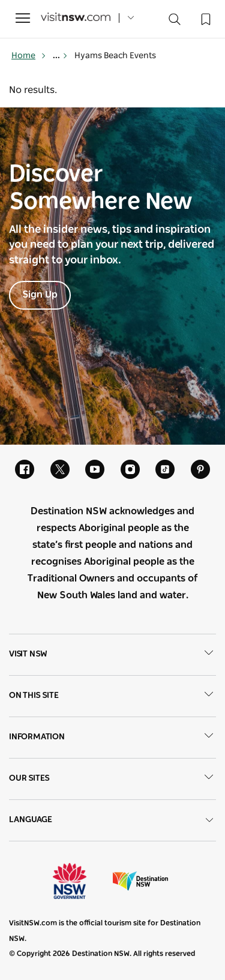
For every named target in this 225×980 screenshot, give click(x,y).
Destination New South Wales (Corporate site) (140, 881)
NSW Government (80, 881)
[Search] (175, 22)
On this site (112, 696)
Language (112, 820)
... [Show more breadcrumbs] (60, 56)
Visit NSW (112, 655)
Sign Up (40, 295)
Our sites (112, 779)
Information (112, 738)
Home (29, 56)
